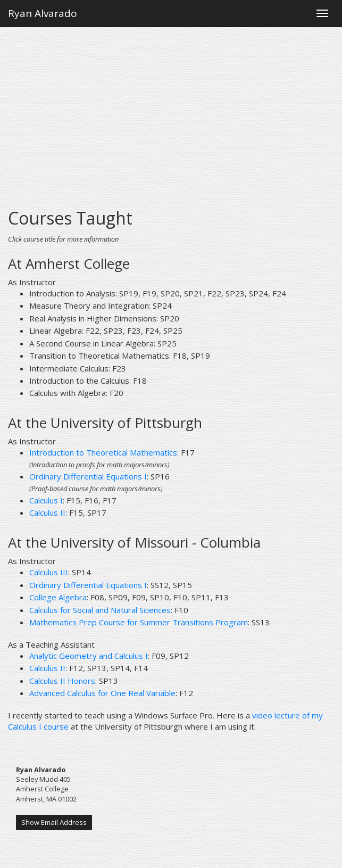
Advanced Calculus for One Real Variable (102, 693)
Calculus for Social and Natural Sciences (100, 610)
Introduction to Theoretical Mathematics (103, 452)
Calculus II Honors (62, 681)
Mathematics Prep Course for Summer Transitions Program (139, 622)
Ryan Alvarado (43, 13)
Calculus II (47, 512)
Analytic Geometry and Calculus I (89, 656)
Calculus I (46, 500)
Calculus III (49, 572)
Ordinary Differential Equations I (88, 476)
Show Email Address (54, 822)
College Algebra (58, 597)
